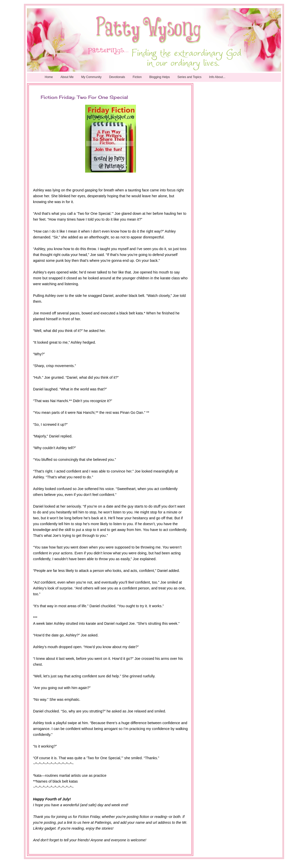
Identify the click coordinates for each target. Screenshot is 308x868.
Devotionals (117, 77)
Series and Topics (189, 77)
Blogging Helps (159, 77)
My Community (91, 77)
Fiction (137, 77)
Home (49, 77)
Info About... (217, 77)
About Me (67, 77)
